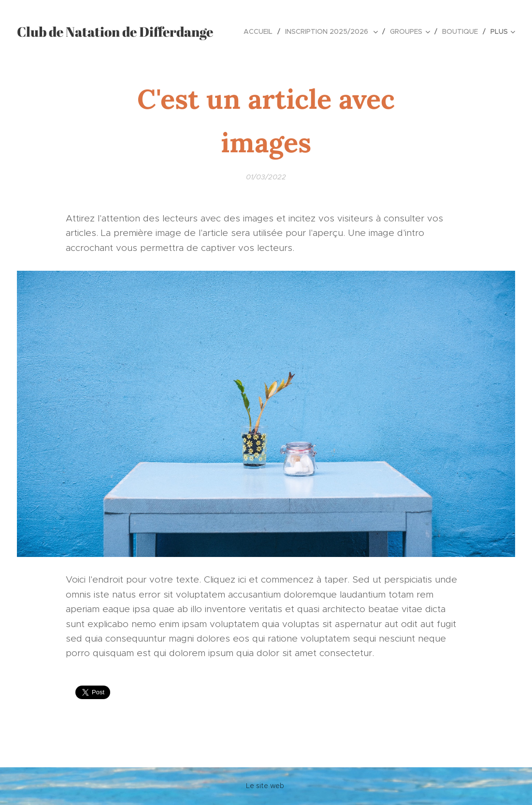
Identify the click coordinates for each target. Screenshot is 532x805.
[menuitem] (261, 31)
